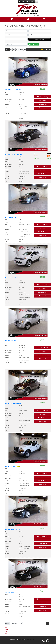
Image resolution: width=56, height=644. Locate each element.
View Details (42, 108)
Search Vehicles (40, 39)
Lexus (6, 633)
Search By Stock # (34, 44)
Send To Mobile (42, 104)
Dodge (6, 629)
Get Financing (42, 101)
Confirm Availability (42, 97)
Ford (6, 631)
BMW (6, 628)
